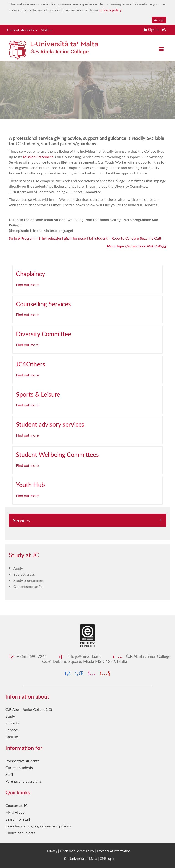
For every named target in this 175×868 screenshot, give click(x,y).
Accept (159, 20)
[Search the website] (164, 29)
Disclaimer (67, 851)
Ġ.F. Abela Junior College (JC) (29, 709)
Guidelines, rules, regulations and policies (38, 826)
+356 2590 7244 (28, 656)
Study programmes (28, 580)
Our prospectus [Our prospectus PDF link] (26, 586)
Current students (22, 30)
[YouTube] (105, 673)
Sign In (153, 29)
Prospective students (22, 761)
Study (10, 716)
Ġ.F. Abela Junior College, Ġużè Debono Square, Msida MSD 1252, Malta (107, 659)
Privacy (52, 851)
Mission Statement (38, 157)
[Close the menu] (161, 49)
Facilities (12, 737)
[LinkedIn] (80, 673)
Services (21, 520)
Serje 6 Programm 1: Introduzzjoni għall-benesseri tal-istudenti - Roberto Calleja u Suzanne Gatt (85, 238)
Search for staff (18, 819)
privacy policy (110, 10)
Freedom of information (114, 851)
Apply (18, 568)
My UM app (15, 812)
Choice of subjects (20, 833)
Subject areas (24, 574)
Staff (46, 30)
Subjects (12, 723)
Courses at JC (17, 805)
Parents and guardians (23, 781)
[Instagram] (92, 673)
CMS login (107, 858)
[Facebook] (68, 673)
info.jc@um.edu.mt (80, 656)
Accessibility (86, 851)
